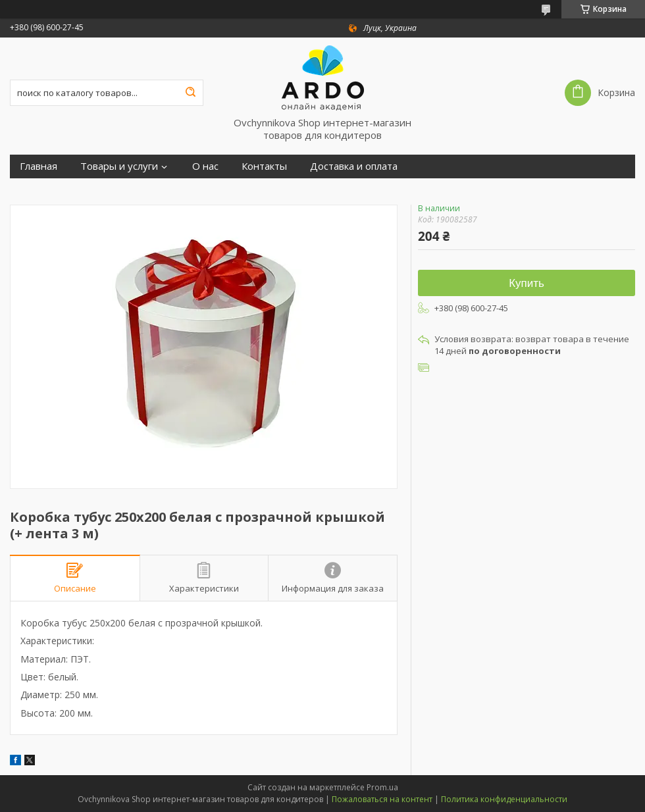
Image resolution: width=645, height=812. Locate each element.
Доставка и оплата (354, 166)
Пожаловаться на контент (382, 799)
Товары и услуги (119, 166)
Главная (39, 166)
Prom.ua (382, 787)
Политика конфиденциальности (504, 799)
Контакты (264, 166)
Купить (527, 283)
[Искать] (190, 93)
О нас (205, 166)
